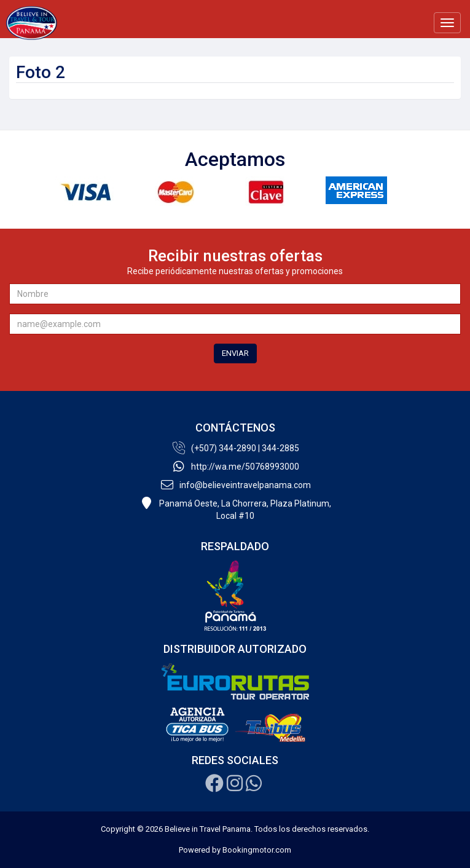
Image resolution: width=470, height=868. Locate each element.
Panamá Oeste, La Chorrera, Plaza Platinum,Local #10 (235, 509)
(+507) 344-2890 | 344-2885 (235, 448)
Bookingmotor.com (257, 850)
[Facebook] (214, 787)
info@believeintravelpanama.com (235, 485)
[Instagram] (235, 787)
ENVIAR (235, 353)
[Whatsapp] (254, 787)
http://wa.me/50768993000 (235, 467)
